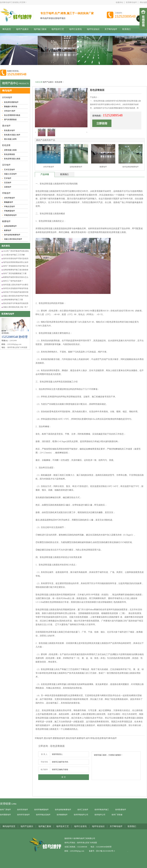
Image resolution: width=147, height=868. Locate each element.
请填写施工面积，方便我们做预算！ (116, 766)
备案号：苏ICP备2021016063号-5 (102, 851)
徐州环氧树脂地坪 (41, 810)
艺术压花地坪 (9, 170)
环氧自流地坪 (9, 207)
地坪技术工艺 (58, 29)
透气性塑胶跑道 (10, 120)
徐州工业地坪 (83, 810)
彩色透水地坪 (9, 130)
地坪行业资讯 (75, 29)
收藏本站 (119, 2)
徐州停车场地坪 (23, 815)
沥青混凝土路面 (10, 150)
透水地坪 (6, 126)
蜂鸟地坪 (7, 91)
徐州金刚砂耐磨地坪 (12, 235)
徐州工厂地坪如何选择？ (13, 281)
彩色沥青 (6, 145)
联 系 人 (44, 754)
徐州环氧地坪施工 (102, 810)
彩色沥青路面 (9, 154)
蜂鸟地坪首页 (9, 826)
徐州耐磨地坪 (62, 815)
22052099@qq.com (77, 851)
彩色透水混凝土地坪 (12, 135)
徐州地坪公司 (100, 815)
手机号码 (44, 762)
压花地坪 (8, 183)
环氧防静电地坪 (10, 215)
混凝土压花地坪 (10, 174)
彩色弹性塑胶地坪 (11, 102)
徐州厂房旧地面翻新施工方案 (15, 273)
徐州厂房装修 (117, 815)
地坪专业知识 (93, 29)
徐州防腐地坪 (121, 810)
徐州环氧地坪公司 (81, 815)
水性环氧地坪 (9, 198)
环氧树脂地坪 (9, 211)
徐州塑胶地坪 (5, 815)
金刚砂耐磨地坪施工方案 (13, 300)
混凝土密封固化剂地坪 (13, 239)
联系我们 (132, 826)
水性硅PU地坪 (10, 111)
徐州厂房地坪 (5, 810)
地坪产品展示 (22, 29)
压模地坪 (8, 187)
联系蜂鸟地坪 (131, 2)
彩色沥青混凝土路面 (12, 159)
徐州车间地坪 (22, 810)
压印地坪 (6, 165)
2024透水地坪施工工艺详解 (14, 255)
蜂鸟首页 (7, 29)
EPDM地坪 (7, 97)
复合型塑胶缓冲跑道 (12, 115)
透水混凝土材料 (10, 139)
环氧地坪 (6, 193)
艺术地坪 (8, 178)
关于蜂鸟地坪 (111, 29)
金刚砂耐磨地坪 (10, 226)
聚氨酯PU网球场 (11, 107)
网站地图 (143, 2)
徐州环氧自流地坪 (43, 815)
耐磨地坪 (6, 221)
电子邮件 (44, 770)
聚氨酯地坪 (9, 202)
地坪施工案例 (40, 29)
